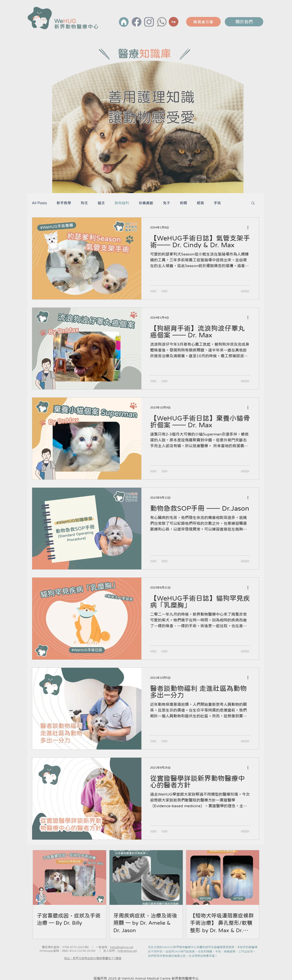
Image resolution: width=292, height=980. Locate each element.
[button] (253, 203)
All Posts (39, 203)
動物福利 (122, 203)
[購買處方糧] (203, 22)
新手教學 (64, 203)
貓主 (101, 203)
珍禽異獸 (146, 203)
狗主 (84, 203)
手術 (217, 203)
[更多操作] (249, 227)
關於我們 (244, 22)
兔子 (167, 203)
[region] (174, 24)
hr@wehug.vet (127, 951)
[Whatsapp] (162, 22)
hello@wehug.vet (122, 947)
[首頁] (124, 22)
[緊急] (174, 22)
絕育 (200, 203)
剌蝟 (183, 203)
